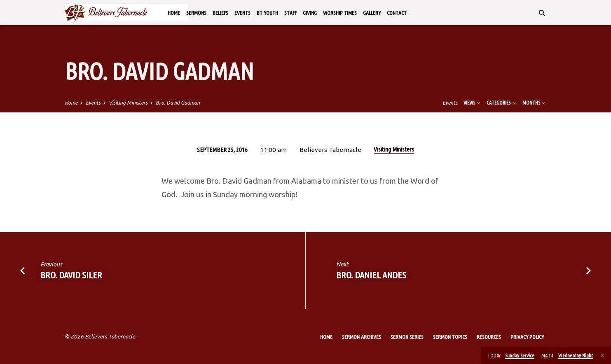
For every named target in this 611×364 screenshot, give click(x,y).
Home (174, 13)
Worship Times (340, 13)
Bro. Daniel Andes (371, 275)
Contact (397, 13)
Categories (502, 103)
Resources (489, 337)
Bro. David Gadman (178, 103)
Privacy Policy (527, 337)
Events (242, 13)
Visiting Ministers (128, 103)
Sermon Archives (362, 337)
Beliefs (220, 13)
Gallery (372, 13)
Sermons (196, 13)
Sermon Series (407, 337)
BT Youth (267, 13)
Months (535, 103)
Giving (310, 13)
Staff (290, 13)
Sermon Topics (450, 337)
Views (473, 103)
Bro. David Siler (71, 275)
